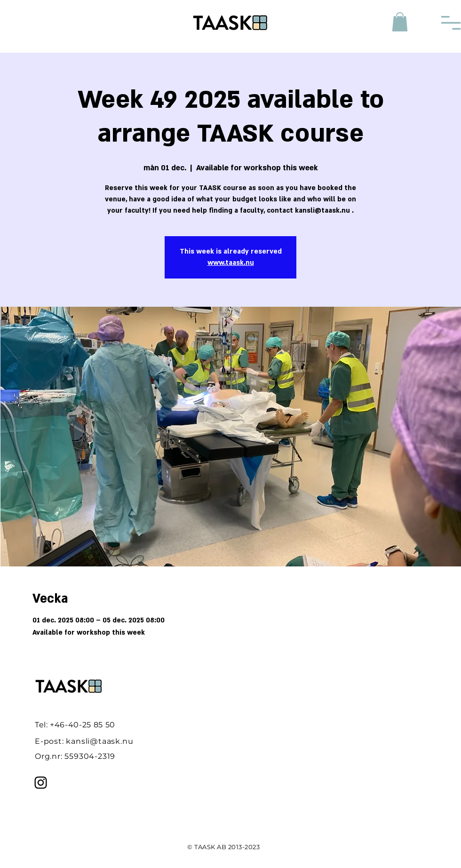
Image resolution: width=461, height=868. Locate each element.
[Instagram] (41, 783)
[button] (400, 22)
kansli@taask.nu (99, 741)
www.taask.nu (231, 263)
